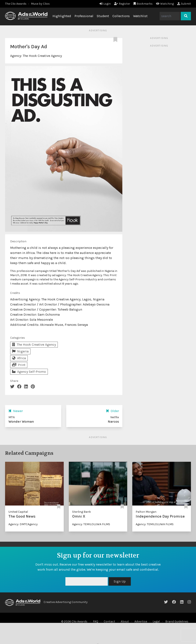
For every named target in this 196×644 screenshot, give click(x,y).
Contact (109, 621)
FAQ (96, 621)
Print (19, 365)
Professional (84, 16)
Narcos (113, 421)
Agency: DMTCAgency (23, 524)
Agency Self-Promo (29, 372)
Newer (16, 411)
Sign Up (120, 581)
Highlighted (62, 16)
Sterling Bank (81, 512)
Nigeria (20, 351)
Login (105, 4)
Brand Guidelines (177, 621)
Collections (121, 16)
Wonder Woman (21, 421)
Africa (19, 358)
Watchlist (140, 16)
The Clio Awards (16, 4)
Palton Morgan (146, 512)
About (125, 621)
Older (112, 411)
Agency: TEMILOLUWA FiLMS (91, 524)
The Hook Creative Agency (42, 56)
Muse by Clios (40, 4)
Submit (184, 4)
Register (122, 4)
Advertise (141, 621)
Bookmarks (143, 4)
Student (103, 16)
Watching (165, 4)
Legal (156, 621)
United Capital (18, 512)
